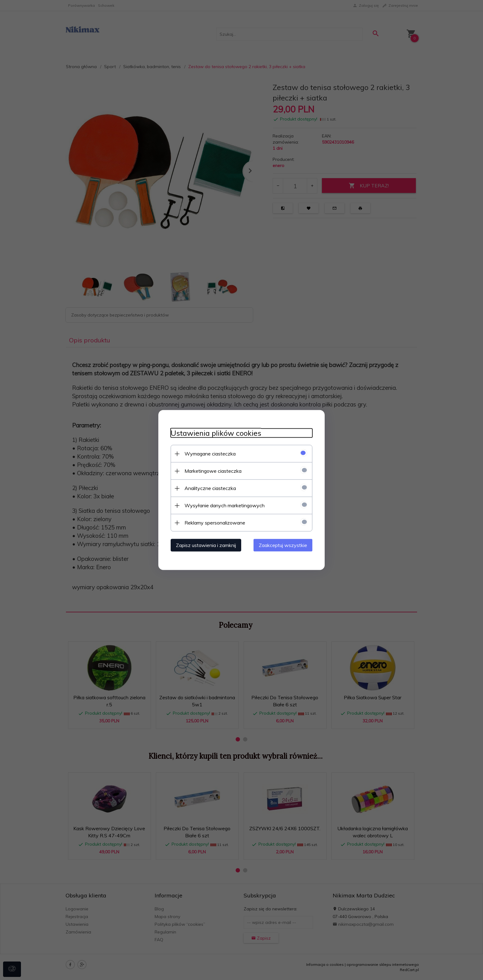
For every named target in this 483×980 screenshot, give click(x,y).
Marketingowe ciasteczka (213, 471)
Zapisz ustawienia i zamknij (206, 545)
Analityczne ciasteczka (210, 488)
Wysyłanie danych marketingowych (225, 505)
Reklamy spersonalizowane (215, 523)
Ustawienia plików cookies (216, 433)
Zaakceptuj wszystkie (283, 545)
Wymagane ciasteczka (210, 454)
